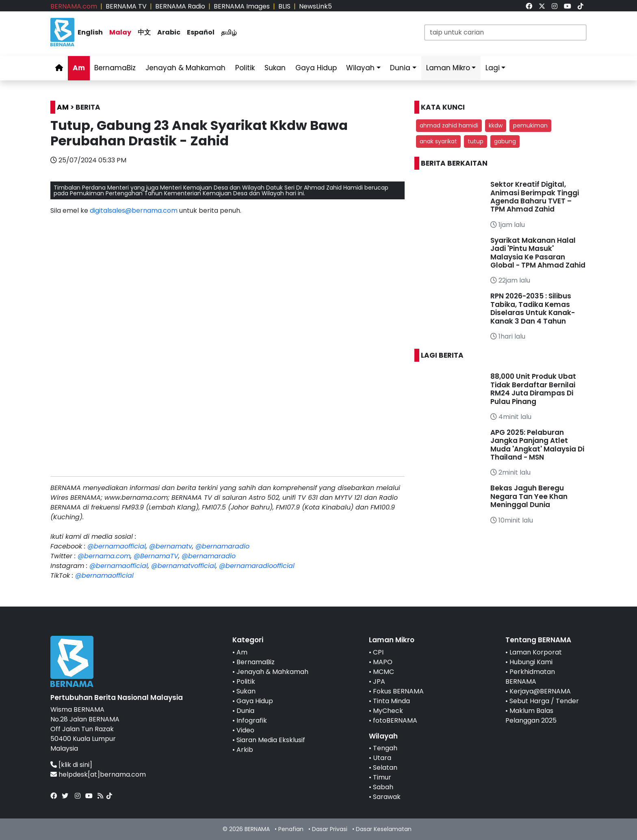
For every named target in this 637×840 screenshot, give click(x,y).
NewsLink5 (315, 6)
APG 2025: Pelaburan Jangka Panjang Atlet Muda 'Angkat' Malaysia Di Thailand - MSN (537, 445)
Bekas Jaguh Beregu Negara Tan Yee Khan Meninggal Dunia (529, 496)
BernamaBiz (115, 68)
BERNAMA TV (126, 6)
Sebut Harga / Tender (544, 701)
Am (79, 68)
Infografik (252, 720)
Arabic (169, 32)
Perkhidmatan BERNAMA (530, 677)
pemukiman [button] (530, 125)
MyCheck (388, 711)
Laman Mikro (448, 68)
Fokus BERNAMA (398, 691)
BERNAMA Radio (180, 6)
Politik (245, 68)
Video (245, 730)
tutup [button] (476, 141)
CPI (378, 652)
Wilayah (360, 68)
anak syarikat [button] (438, 141)
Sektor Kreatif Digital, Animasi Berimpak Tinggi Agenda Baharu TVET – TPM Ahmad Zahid (535, 197)
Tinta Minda (391, 701)
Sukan (275, 68)
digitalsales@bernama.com (134, 211)
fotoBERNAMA (395, 720)
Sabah (383, 787)
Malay (120, 32)
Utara (382, 758)
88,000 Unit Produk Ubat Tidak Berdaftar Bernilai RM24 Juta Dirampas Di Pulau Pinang (533, 389)
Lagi (493, 68)
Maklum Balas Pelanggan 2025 (531, 716)
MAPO (383, 662)
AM (63, 107)
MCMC (383, 672)
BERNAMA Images (242, 6)
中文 (144, 32)
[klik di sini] (75, 765)
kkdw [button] (496, 125)
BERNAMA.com (74, 6)
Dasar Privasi (330, 829)
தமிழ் (229, 32)
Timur (382, 777)
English (90, 32)
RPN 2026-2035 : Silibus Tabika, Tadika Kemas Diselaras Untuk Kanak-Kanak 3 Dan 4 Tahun (533, 308)
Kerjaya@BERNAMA (540, 691)
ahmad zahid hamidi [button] (449, 125)
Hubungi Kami (531, 662)
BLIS (284, 6)
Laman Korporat (536, 652)
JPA (379, 681)
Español (201, 32)
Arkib (245, 750)
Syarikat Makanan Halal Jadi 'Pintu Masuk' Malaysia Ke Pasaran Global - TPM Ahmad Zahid (538, 253)
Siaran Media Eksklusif (271, 740)
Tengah (385, 748)
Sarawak (387, 797)
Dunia (400, 68)
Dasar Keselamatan (384, 829)
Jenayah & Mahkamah (185, 68)
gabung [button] (505, 141)
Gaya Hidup (316, 68)
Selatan (385, 768)
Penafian (291, 829)
